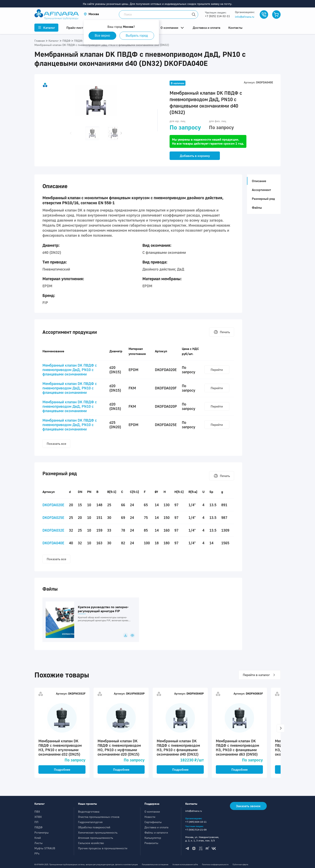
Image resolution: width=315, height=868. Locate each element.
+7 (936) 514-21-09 (196, 830)
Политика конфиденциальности (215, 864)
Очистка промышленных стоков (99, 817)
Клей (38, 838)
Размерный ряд (263, 199)
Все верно (102, 36)
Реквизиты (151, 843)
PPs (37, 853)
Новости (150, 817)
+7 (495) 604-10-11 (196, 822)
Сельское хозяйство (91, 843)
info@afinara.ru (245, 17)
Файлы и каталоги (156, 832)
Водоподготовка (89, 811)
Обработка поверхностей (94, 827)
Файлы (257, 207)
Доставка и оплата (156, 827)
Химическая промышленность (98, 832)
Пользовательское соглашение (155, 864)
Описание (258, 181)
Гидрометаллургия (90, 822)
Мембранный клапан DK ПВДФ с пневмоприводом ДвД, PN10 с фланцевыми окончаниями (70, 370)
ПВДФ (38, 827)
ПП (36, 822)
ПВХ (37, 811)
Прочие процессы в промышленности (103, 848)
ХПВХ (38, 817)
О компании (152, 811)
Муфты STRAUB (45, 848)
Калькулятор (153, 838)
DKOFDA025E (53, 517)
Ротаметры (42, 832)
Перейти (217, 370)
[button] (91, 14)
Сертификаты (153, 822)
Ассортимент (261, 190)
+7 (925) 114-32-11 (217, 16)
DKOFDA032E (53, 530)
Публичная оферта (240, 864)
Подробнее (62, 769)
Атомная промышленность (96, 838)
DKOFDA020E (53, 505)
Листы (39, 843)
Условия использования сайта (185, 864)
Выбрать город (137, 36)
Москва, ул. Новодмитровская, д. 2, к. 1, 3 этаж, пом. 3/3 (202, 839)
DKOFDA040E (53, 543)
